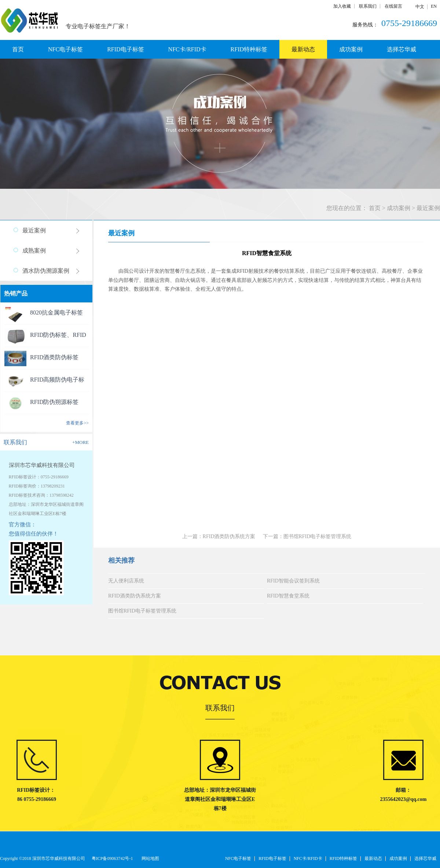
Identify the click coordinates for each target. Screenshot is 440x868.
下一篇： (307, 536)
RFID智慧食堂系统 (288, 596)
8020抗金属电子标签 (56, 312)
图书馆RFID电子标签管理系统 (142, 611)
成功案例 (399, 208)
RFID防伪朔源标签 (54, 402)
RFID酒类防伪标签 (54, 357)
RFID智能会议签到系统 (293, 581)
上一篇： (219, 536)
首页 (18, 49)
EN (434, 6)
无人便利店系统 (126, 581)
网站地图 (149, 858)
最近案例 (428, 208)
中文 (420, 7)
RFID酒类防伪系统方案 (135, 596)
